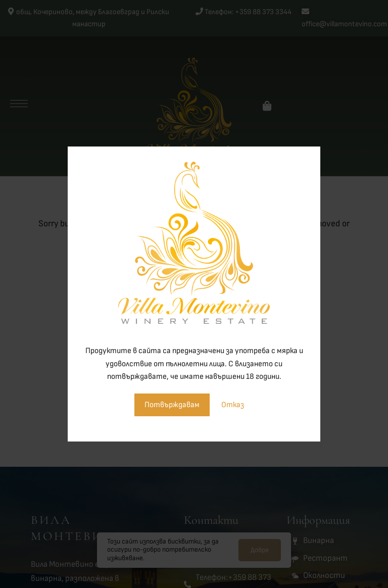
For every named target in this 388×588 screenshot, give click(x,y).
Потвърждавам (172, 405)
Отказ (233, 405)
